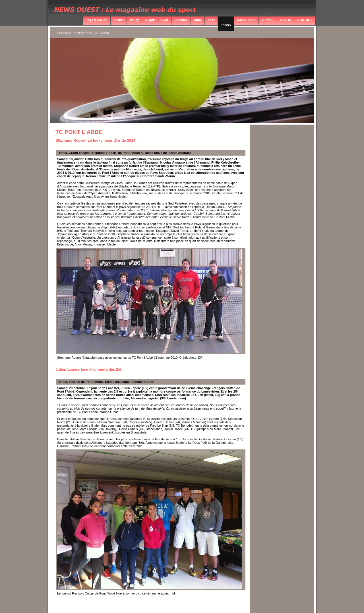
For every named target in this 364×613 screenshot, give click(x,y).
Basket (119, 20)
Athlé (198, 20)
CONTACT (305, 20)
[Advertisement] (282, 217)
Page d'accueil (96, 20)
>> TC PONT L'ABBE (97, 33)
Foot (211, 20)
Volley (135, 20)
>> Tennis (78, 33)
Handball (181, 20)
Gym (165, 20)
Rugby (150, 20)
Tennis (226, 25)
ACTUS (286, 20)
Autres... (268, 20)
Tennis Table (246, 20)
